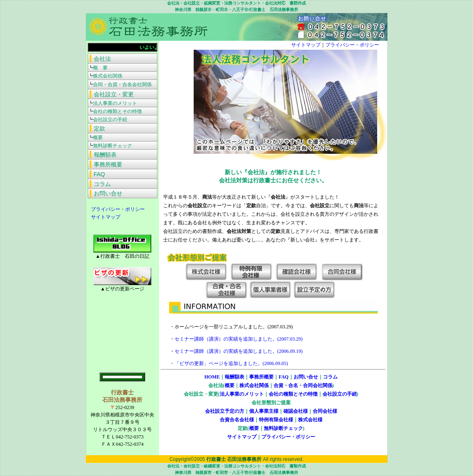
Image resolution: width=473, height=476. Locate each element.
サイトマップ (103, 217)
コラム (330, 377)
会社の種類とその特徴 (293, 394)
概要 (230, 385)
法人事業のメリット (242, 394)
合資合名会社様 (237, 420)
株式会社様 (310, 420)
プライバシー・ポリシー (115, 209)
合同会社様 (325, 411)
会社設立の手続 (340, 394)
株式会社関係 (254, 385)
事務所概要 (261, 377)
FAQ (283, 377)
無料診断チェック (283, 428)
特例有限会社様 (276, 420)
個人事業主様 (264, 411)
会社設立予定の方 (225, 411)
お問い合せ (306, 377)
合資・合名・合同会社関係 (303, 385)
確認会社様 (296, 411)
